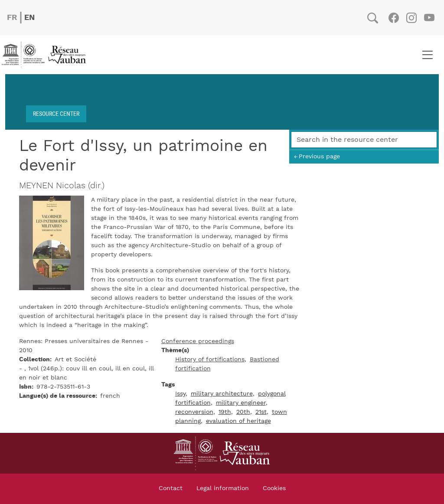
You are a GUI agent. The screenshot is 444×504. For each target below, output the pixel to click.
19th (225, 412)
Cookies (274, 488)
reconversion (194, 412)
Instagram (411, 18)
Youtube (429, 18)
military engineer (241, 403)
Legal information (223, 488)
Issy (180, 394)
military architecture (222, 394)
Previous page (319, 156)
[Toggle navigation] (427, 55)
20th (243, 412)
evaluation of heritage (238, 421)
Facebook (393, 18)
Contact (171, 488)
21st (261, 412)
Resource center (56, 113)
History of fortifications (210, 360)
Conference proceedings (198, 341)
